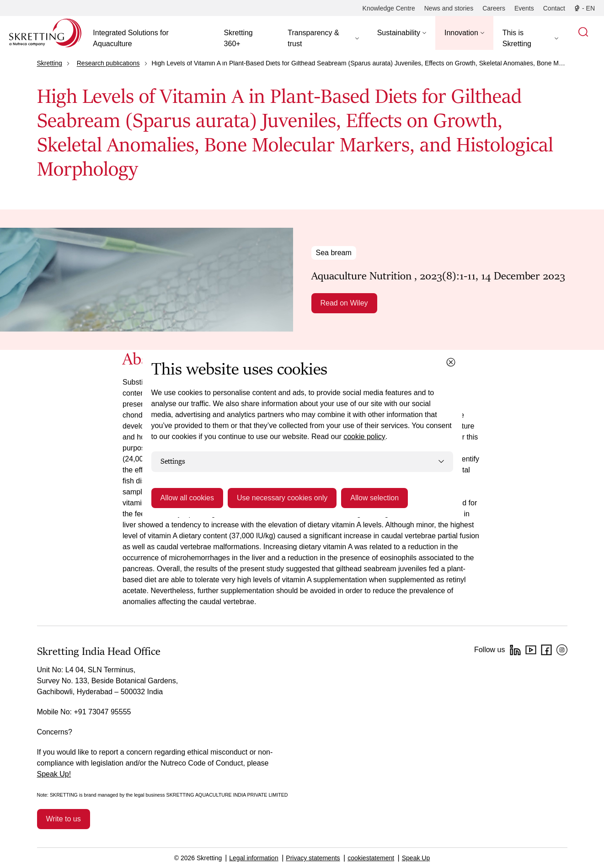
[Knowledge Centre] (389, 8)
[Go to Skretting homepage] (45, 33)
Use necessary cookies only (282, 498)
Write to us (64, 819)
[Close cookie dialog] (451, 362)
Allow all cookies (187, 498)
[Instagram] (562, 650)
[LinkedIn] (515, 650)
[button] (323, 38)
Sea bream (334, 253)
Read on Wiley (344, 303)
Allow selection (374, 498)
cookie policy (364, 437)
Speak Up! (54, 774)
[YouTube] (531, 650)
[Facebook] (546, 650)
